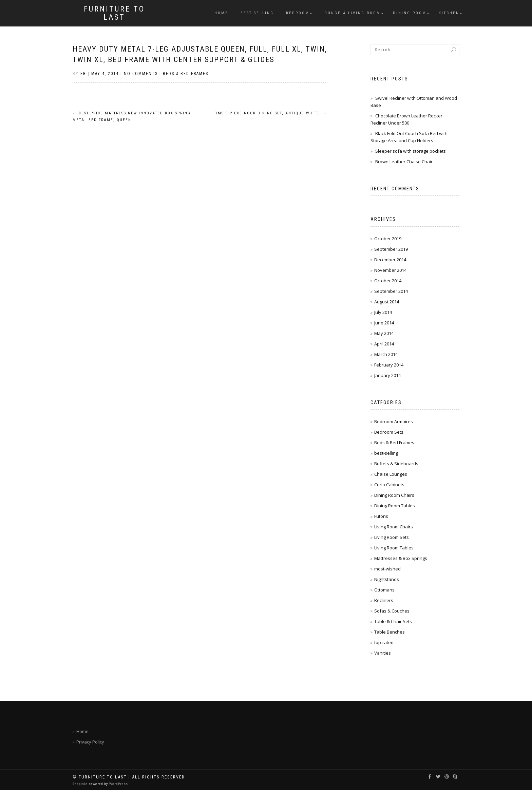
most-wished (387, 569)
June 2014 (384, 323)
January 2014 (387, 375)
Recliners (384, 600)
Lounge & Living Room (351, 13)
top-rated (384, 642)
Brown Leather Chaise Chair (404, 162)
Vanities (383, 653)
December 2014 (390, 260)
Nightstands (387, 579)
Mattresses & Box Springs (401, 558)
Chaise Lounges (391, 474)
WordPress (118, 784)
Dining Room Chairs (394, 495)
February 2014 (389, 365)
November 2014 (390, 270)
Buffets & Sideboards (396, 464)
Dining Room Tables (395, 506)
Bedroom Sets (389, 432)
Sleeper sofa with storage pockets (411, 151)
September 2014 (391, 291)
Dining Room (410, 13)
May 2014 (384, 333)
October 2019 (388, 239)
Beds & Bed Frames (186, 74)
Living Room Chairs (394, 527)
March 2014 (386, 354)
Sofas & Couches (392, 611)
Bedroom (298, 13)
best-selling (257, 13)
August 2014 (387, 302)
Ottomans (384, 590)
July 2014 (383, 312)
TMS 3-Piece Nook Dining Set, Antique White (271, 113)
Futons (381, 516)
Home (221, 13)
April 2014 (384, 344)
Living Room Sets (392, 537)
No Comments (141, 74)
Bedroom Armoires (394, 421)
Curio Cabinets (389, 485)
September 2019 (391, 249)
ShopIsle (81, 784)
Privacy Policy (90, 742)
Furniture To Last (114, 13)
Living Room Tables (394, 548)
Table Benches (389, 632)
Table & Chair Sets (393, 621)
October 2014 (388, 281)
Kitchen (449, 13)
